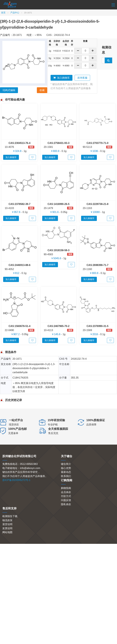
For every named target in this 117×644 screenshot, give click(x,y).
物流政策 (7, 520)
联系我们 (66, 476)
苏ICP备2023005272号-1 (16, 480)
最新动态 (66, 472)
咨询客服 (82, 78)
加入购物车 (61, 78)
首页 (3, 13)
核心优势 (66, 468)
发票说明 (7, 528)
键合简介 (66, 464)
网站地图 (7, 532)
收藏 (42, 90)
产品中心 (15, 13)
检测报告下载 (10, 516)
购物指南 (66, 488)
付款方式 (66, 496)
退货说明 (7, 524)
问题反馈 (66, 500)
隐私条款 (66, 504)
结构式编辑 (9, 90)
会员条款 (66, 492)
